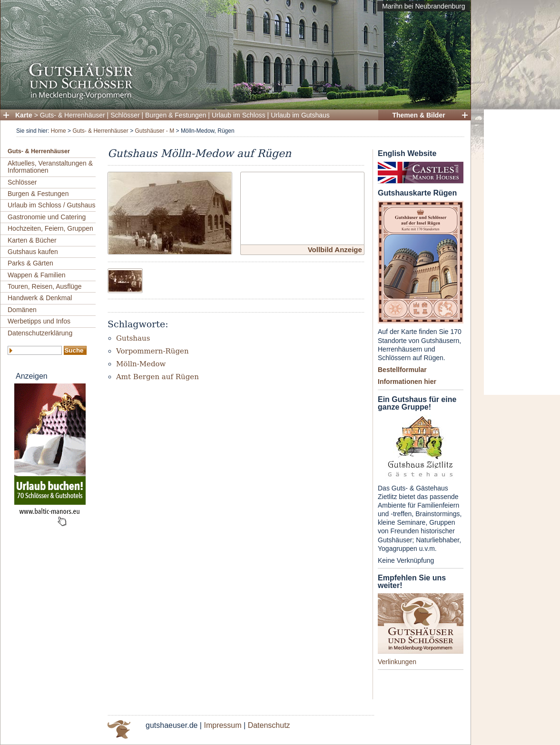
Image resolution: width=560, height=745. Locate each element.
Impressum (222, 725)
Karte (24, 115)
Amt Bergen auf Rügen (157, 377)
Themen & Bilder (418, 115)
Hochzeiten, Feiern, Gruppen (50, 228)
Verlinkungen (397, 662)
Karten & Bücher (32, 240)
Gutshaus (133, 338)
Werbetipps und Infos (39, 321)
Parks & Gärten (30, 263)
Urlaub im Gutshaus (300, 115)
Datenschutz (269, 725)
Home (59, 131)
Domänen (22, 310)
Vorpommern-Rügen (152, 351)
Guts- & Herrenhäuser (73, 115)
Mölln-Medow (141, 364)
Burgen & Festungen (176, 115)
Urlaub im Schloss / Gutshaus (51, 205)
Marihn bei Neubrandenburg (423, 6)
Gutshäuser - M (154, 131)
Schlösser (125, 115)
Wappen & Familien (37, 275)
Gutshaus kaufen (33, 252)
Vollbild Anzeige (335, 250)
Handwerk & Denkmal (40, 298)
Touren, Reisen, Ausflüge (45, 286)
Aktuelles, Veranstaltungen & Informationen (50, 167)
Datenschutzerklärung (40, 333)
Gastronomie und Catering (47, 217)
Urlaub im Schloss (239, 115)
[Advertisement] (522, 252)
